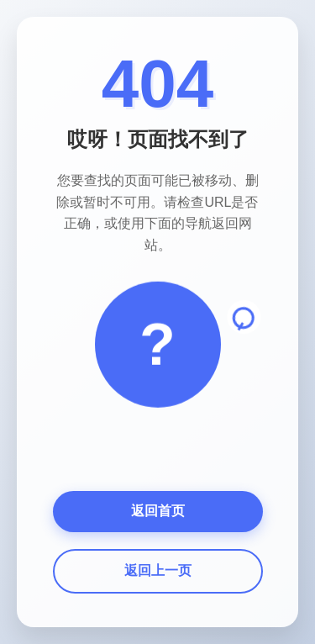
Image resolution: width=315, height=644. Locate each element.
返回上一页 (158, 570)
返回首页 (158, 511)
